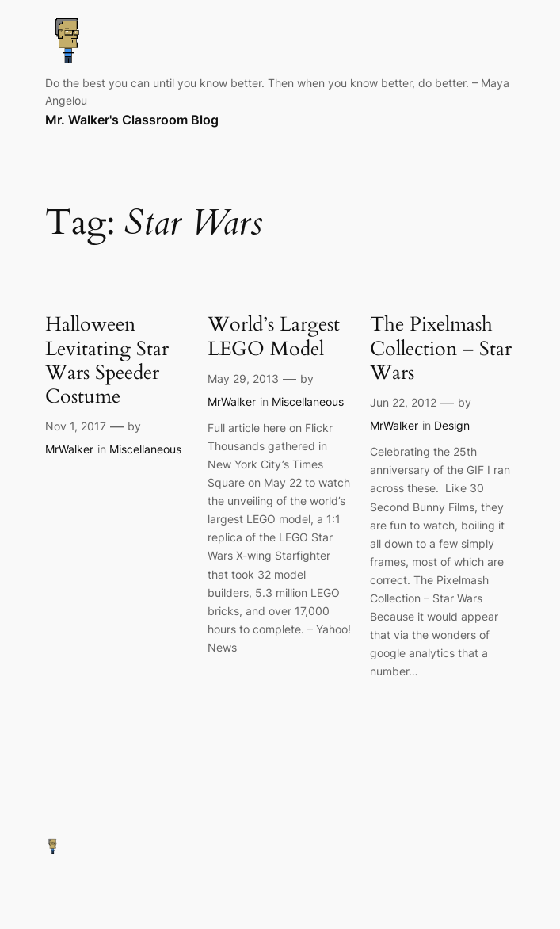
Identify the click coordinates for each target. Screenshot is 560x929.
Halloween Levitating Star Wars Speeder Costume (107, 360)
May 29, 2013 (243, 378)
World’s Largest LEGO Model (274, 336)
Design (452, 425)
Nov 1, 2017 (76, 426)
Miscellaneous (145, 449)
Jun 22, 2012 (403, 402)
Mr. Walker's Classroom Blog (132, 120)
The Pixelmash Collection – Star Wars (441, 348)
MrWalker (69, 449)
